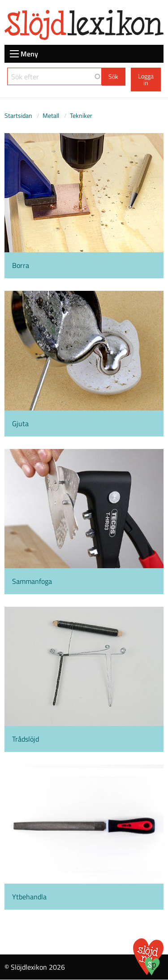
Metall (51, 115)
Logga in (146, 79)
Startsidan (18, 115)
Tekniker (81, 115)
